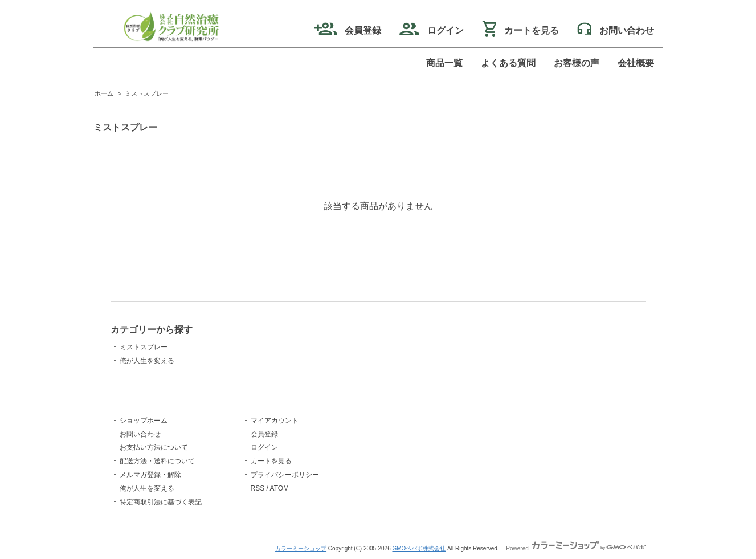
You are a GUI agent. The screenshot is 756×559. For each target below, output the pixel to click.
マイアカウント (275, 421)
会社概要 (636, 63)
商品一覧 (444, 63)
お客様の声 (577, 63)
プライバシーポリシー (285, 475)
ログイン (432, 30)
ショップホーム (144, 421)
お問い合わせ (140, 434)
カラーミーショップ (301, 548)
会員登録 (348, 30)
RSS (258, 488)
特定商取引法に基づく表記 (161, 502)
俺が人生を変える (147, 361)
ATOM (280, 488)
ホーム (104, 93)
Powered (576, 548)
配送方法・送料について (157, 461)
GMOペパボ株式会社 (419, 548)
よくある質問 (508, 63)
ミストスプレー (147, 93)
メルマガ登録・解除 (150, 475)
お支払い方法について (154, 447)
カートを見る (520, 30)
